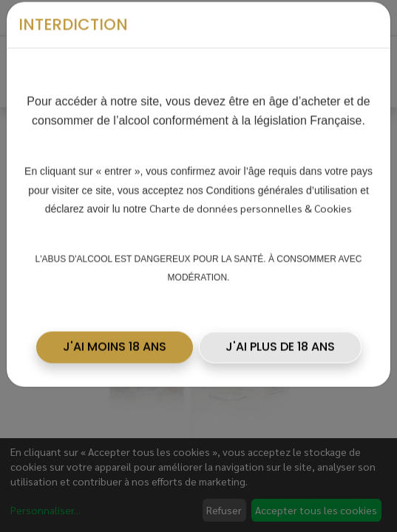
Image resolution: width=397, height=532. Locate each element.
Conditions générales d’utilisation (282, 185)
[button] (115, 342)
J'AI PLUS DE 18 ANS (280, 342)
